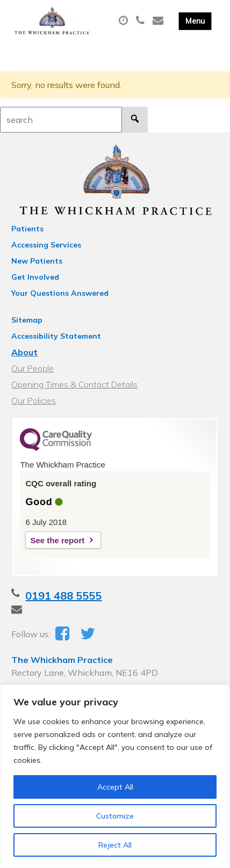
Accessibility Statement (56, 336)
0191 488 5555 (63, 596)
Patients (27, 229)
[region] (115, 776)
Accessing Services (46, 245)
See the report (57, 540)
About (24, 352)
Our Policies (34, 400)
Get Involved (35, 277)
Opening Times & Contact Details (74, 384)
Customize (115, 816)
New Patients (37, 261)
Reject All (115, 845)
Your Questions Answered (60, 293)
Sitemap (27, 320)
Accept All (115, 787)
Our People (33, 368)
